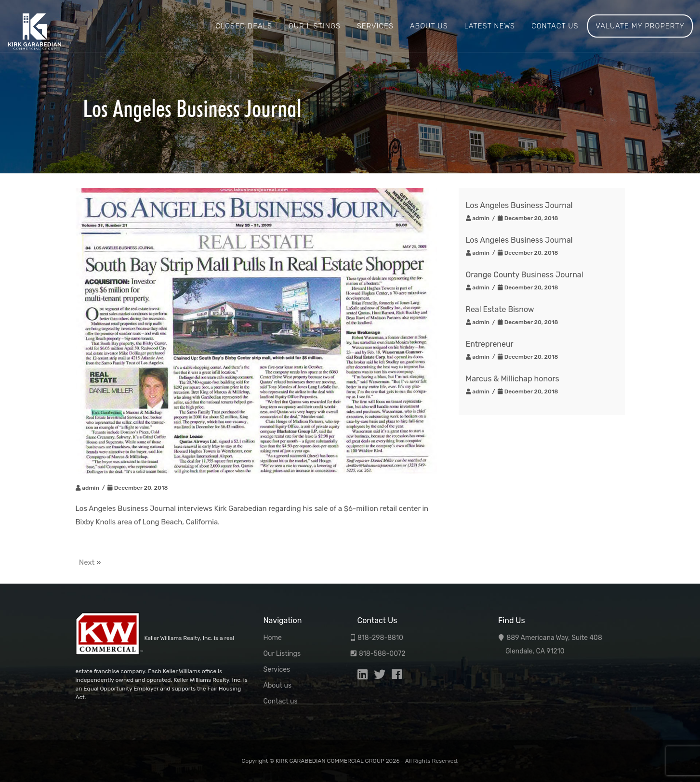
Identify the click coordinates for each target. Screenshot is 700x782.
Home (273, 638)
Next (87, 562)
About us (429, 26)
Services (375, 26)
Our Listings (315, 26)
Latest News (489, 26)
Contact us (555, 26)
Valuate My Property (640, 26)
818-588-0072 (382, 654)
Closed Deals (244, 26)
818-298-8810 (380, 638)
